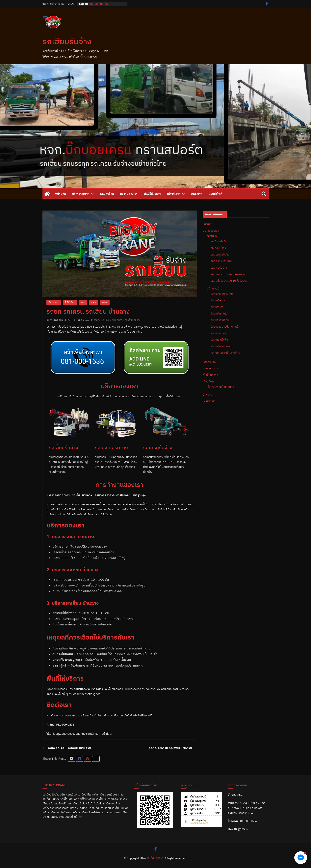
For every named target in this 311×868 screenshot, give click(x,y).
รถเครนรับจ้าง (219, 268)
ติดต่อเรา (197, 194)
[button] (91, 194)
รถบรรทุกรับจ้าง (220, 254)
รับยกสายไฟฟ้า (219, 340)
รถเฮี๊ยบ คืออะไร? (98, 4)
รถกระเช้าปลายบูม (221, 261)
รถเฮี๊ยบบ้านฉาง (133, 320)
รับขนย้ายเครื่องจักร (222, 294)
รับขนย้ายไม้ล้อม (220, 320)
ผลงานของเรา (129, 194)
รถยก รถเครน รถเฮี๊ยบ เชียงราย (67, 748)
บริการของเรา (81, 194)
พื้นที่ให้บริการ (152, 194)
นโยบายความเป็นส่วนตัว (220, 387)
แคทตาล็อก (107, 194)
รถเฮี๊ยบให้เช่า (218, 248)
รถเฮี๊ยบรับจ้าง (67, 41)
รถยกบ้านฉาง (100, 320)
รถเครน (93, 302)
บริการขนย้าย (214, 288)
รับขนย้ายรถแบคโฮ (221, 346)
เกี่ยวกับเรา (174, 194)
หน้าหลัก (60, 194)
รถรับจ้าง (212, 236)
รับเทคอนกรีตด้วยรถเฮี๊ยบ (225, 353)
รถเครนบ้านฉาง (116, 320)
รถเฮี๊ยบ (105, 302)
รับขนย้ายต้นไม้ (219, 314)
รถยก (83, 302)
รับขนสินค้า (217, 307)
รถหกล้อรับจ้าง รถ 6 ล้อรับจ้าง (228, 274)
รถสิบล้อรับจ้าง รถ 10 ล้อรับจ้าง (229, 281)
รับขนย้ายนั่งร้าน (220, 333)
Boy (70, 320)
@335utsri (244, 829)
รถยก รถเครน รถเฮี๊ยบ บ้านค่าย (173, 748)
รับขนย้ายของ (218, 300)
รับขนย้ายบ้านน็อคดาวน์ (224, 327)
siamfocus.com (199, 823)
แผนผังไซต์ (215, 194)
